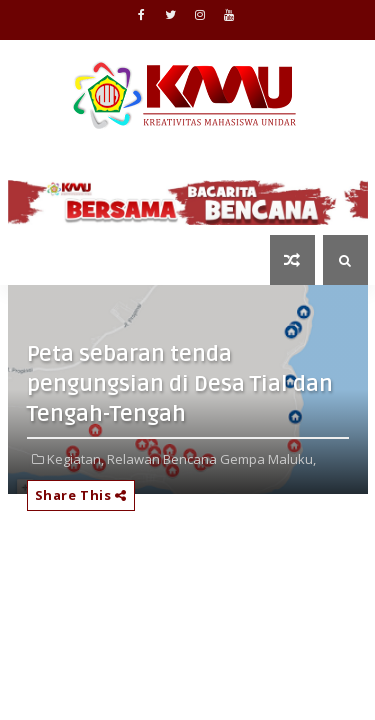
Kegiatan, (75, 459)
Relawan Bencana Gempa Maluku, (211, 459)
